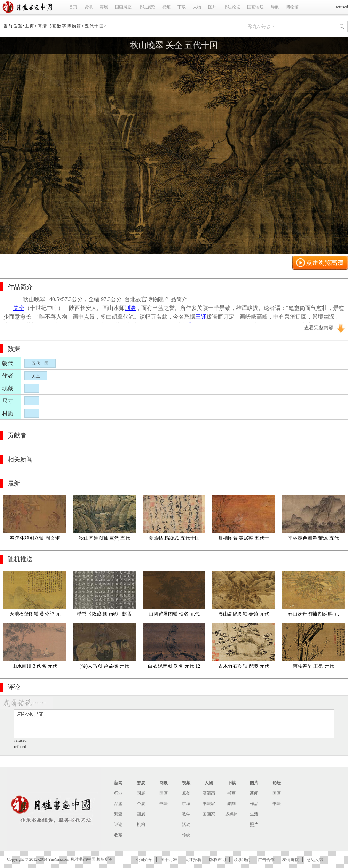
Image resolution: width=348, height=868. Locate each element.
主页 (30, 26)
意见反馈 (315, 859)
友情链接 (291, 859)
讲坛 (186, 804)
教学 (186, 814)
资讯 (88, 7)
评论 (118, 825)
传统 (186, 835)
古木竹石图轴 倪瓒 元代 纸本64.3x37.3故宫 (244, 668)
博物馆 (292, 7)
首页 (73, 7)
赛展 (104, 7)
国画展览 (123, 7)
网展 (164, 783)
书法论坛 (232, 7)
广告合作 (266, 859)
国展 (141, 793)
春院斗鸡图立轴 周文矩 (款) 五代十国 (35, 540)
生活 (254, 814)
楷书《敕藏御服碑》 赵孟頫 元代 (104, 615)
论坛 (277, 783)
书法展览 (147, 7)
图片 (212, 7)
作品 (254, 804)
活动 (186, 825)
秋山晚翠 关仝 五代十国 (174, 45)
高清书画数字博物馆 (60, 26)
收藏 (118, 835)
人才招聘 (193, 859)
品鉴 (118, 804)
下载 (182, 7)
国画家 (209, 814)
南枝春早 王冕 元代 (313, 666)
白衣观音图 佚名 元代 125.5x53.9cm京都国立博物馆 (174, 668)
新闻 (118, 783)
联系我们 (242, 859)
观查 (118, 814)
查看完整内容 (319, 328)
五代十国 (94, 26)
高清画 (209, 793)
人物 (197, 7)
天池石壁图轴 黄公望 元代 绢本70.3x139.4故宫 (35, 615)
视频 (166, 7)
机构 (141, 825)
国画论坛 (255, 7)
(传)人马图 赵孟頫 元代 (104, 666)
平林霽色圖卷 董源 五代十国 (313, 540)
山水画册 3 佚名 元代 (35, 666)
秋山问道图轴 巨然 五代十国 (105, 540)
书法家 (209, 804)
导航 (275, 7)
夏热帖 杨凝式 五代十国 (174, 538)
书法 (164, 804)
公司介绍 (144, 859)
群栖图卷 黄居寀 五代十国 (244, 540)
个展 (141, 804)
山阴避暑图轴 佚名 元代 (174, 614)
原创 (186, 793)
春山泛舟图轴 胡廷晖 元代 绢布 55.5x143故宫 (313, 615)
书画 (231, 793)
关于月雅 (169, 859)
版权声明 (217, 859)
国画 (164, 793)
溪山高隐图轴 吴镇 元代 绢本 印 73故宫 (244, 615)
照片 (254, 825)
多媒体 (231, 814)
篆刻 (231, 804)
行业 (118, 793)
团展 (141, 814)
